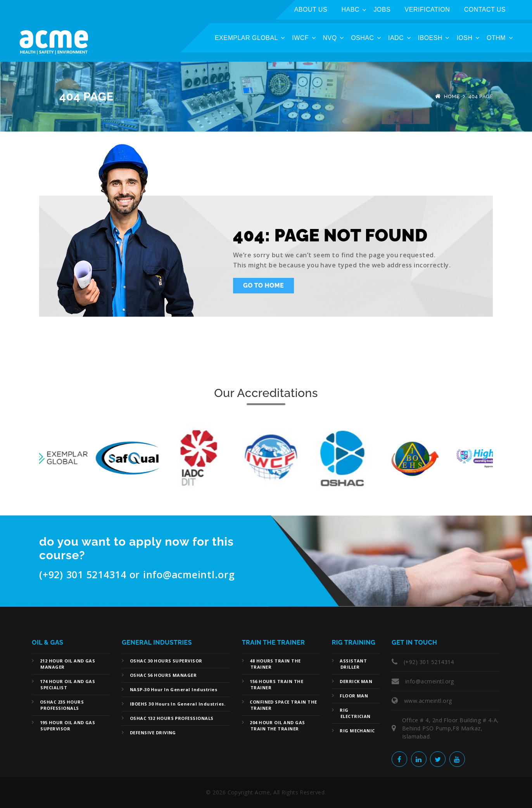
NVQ (330, 38)
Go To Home (263, 285)
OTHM (496, 38)
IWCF (300, 38)
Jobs (382, 10)
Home (452, 96)
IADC (396, 38)
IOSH (464, 38)
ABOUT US (311, 10)
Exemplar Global (246, 38)
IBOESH (430, 38)
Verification (427, 10)
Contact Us (485, 10)
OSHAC (362, 38)
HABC (351, 10)
